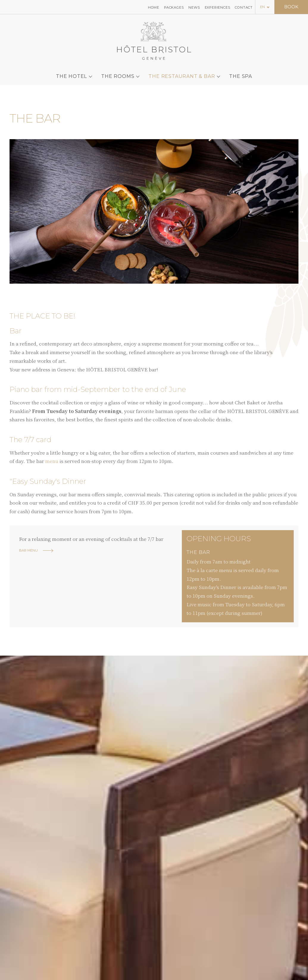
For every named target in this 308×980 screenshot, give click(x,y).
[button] (17, 211)
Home (154, 7)
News (194, 7)
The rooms (118, 73)
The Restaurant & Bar (182, 73)
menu (52, 461)
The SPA (241, 73)
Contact (244, 7)
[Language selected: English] (265, 7)
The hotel (71, 73)
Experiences (218, 7)
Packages (174, 7)
